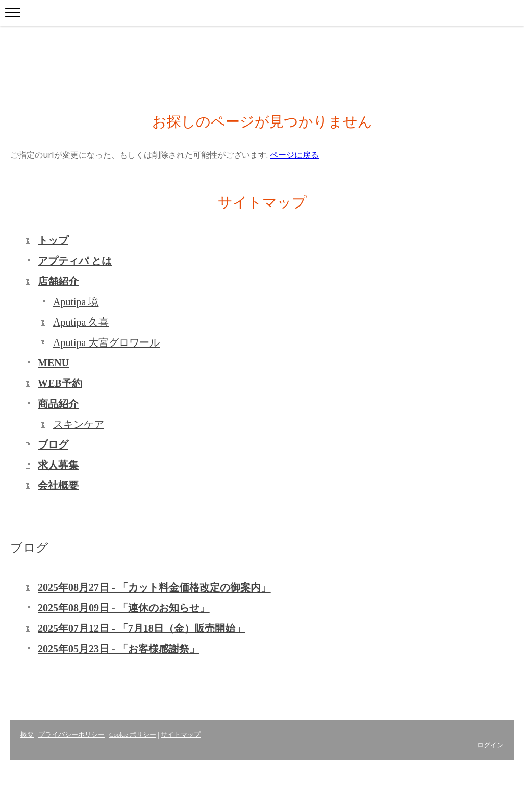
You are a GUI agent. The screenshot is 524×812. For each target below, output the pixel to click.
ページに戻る (294, 155)
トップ (53, 240)
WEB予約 (60, 383)
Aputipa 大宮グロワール (106, 342)
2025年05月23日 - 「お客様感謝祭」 (119, 649)
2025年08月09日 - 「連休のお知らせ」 (124, 608)
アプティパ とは (75, 261)
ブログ (53, 445)
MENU (53, 363)
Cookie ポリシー (133, 735)
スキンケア (79, 424)
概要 (27, 735)
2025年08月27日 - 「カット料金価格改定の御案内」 (154, 587)
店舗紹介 (58, 281)
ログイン (490, 745)
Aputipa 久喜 (81, 322)
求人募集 (58, 465)
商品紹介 (58, 404)
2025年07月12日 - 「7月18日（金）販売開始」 (142, 628)
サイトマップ (181, 735)
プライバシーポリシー (71, 735)
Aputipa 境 (76, 302)
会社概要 (58, 485)
